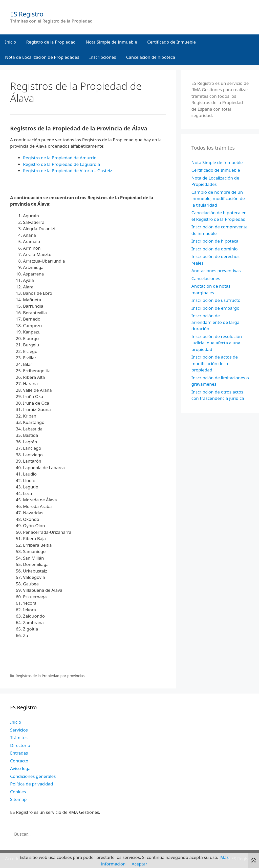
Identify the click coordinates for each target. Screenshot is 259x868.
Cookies (18, 792)
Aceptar (140, 864)
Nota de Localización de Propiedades (42, 57)
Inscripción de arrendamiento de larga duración (215, 322)
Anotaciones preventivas (216, 271)
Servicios (19, 730)
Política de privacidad (31, 784)
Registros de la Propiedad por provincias (50, 676)
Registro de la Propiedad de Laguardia (62, 164)
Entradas (19, 753)
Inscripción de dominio (215, 249)
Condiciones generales (33, 776)
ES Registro (27, 14)
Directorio (20, 745)
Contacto (19, 761)
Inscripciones (103, 57)
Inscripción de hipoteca (215, 241)
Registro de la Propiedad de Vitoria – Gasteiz (68, 171)
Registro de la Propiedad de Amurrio (60, 158)
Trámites (19, 737)
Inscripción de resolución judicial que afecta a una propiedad (217, 343)
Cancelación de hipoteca (151, 57)
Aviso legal (21, 768)
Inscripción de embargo (215, 308)
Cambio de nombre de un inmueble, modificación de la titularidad (218, 199)
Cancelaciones (206, 278)
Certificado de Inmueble (171, 42)
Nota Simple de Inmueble (111, 42)
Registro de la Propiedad (51, 42)
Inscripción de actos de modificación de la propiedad (215, 363)
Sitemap (18, 799)
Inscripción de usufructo (216, 300)
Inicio (11, 42)
